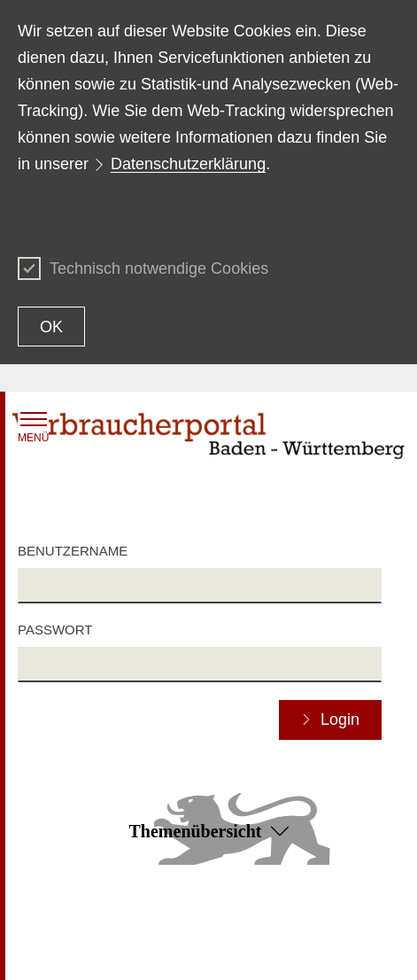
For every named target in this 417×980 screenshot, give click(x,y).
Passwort (55, 630)
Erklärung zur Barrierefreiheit (263, 925)
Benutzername (73, 551)
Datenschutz (52, 950)
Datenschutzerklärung (188, 164)
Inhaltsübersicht (61, 925)
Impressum (215, 950)
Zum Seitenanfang (208, 900)
